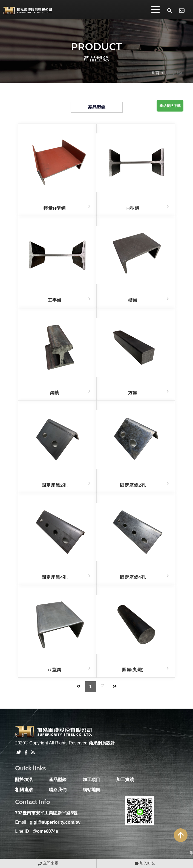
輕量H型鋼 (55, 208)
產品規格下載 (170, 106)
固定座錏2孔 (133, 485)
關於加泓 (24, 780)
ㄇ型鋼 (55, 669)
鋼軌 (55, 392)
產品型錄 (174, 73)
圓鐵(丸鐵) (133, 669)
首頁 (155, 73)
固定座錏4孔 (133, 577)
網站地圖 (91, 790)
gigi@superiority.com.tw (55, 822)
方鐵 (133, 392)
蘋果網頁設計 (102, 743)
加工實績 (125, 780)
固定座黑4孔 (55, 577)
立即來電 (48, 863)
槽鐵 (133, 300)
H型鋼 (133, 208)
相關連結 (24, 790)
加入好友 (145, 863)
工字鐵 (55, 300)
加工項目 (91, 780)
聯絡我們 (58, 790)
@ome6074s (45, 831)
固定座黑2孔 (55, 485)
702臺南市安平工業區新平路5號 (46, 813)
